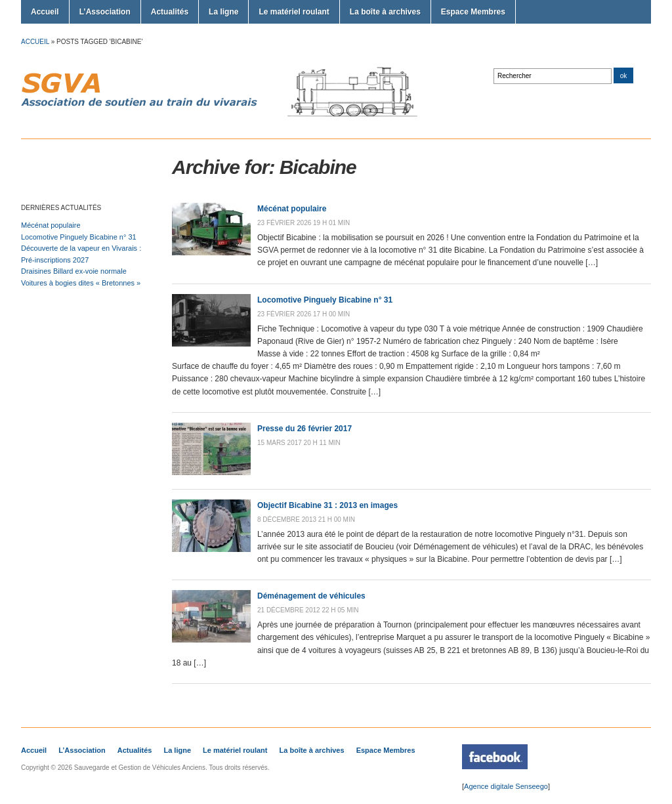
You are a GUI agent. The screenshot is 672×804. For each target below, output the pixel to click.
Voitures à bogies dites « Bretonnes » (81, 283)
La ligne (223, 12)
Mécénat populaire (51, 225)
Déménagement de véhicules (311, 596)
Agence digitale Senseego (506, 786)
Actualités (170, 12)
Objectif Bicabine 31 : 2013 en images (327, 505)
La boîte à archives (385, 12)
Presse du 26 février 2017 (304, 429)
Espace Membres (473, 12)
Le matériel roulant (294, 12)
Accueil (45, 12)
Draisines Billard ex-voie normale (74, 271)
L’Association (105, 12)
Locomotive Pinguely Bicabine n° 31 (79, 237)
